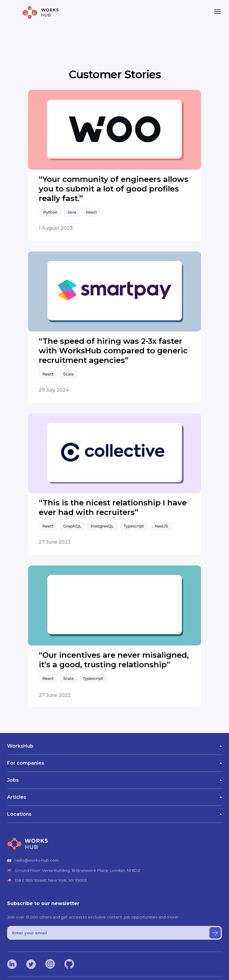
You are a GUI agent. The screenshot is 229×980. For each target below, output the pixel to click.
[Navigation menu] (217, 12)
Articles (114, 797)
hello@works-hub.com (37, 860)
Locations (114, 814)
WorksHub (114, 746)
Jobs (114, 780)
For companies (114, 763)
